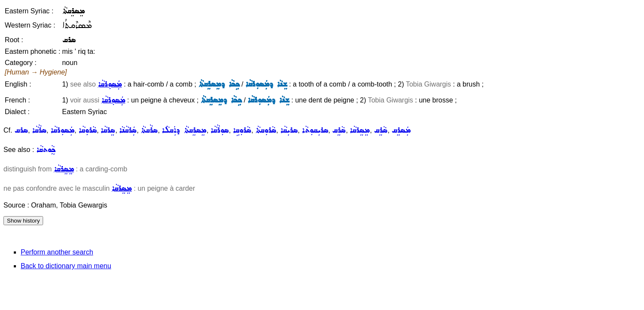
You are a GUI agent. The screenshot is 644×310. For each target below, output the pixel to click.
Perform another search (57, 252)
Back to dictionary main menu (66, 266)
